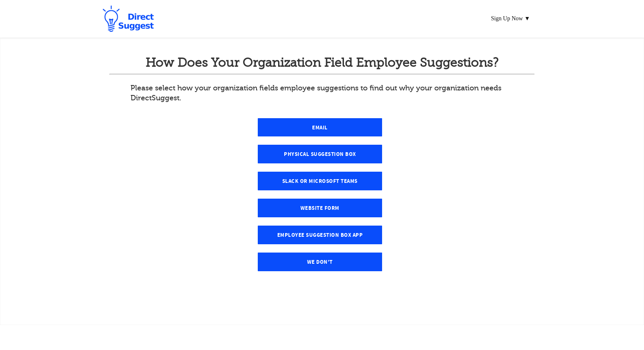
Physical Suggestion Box (320, 154)
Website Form (320, 208)
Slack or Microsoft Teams (320, 181)
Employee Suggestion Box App (320, 235)
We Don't (320, 262)
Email (320, 128)
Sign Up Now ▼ (511, 18)
